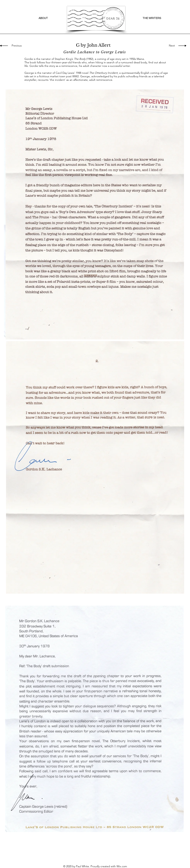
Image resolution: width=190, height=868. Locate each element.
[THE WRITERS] (152, 18)
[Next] (171, 46)
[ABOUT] (43, 18)
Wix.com (122, 866)
